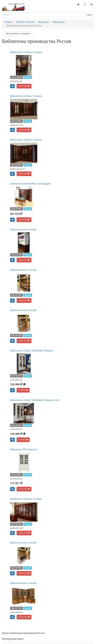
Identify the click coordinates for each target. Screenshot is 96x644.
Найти (90, 15)
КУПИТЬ (23, 390)
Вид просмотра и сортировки (18, 33)
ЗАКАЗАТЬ (24, 86)
